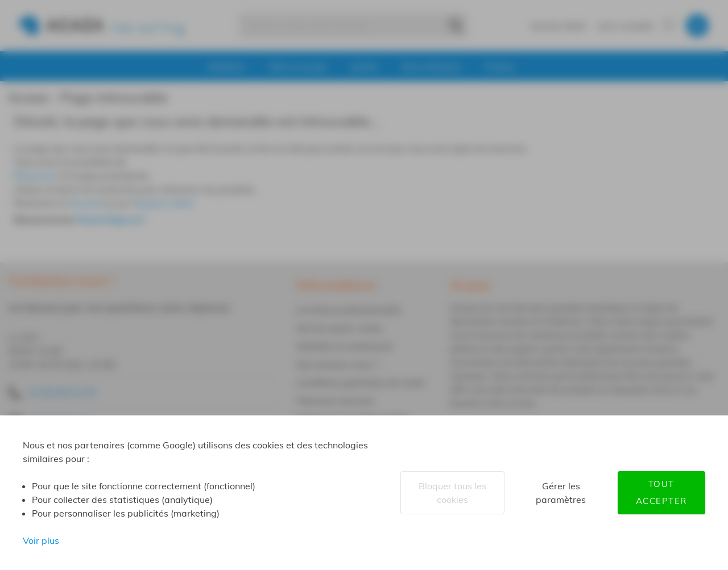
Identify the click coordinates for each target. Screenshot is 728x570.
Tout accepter (661, 492)
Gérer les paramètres (561, 493)
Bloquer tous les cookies (452, 493)
